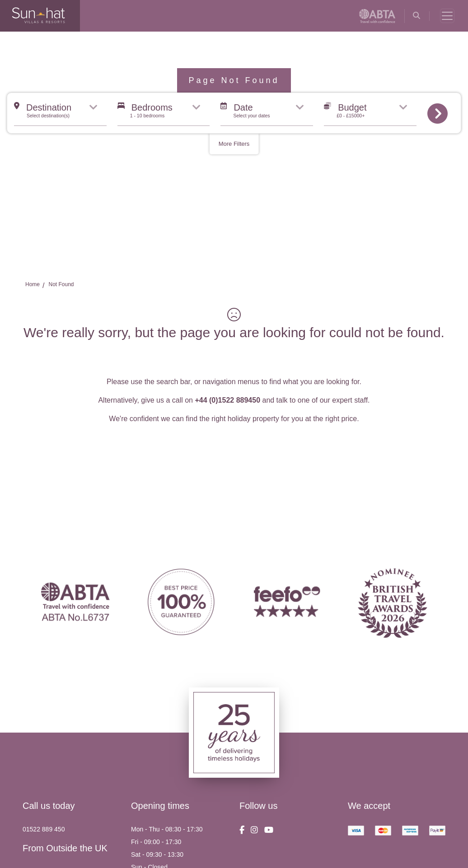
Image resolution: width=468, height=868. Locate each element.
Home (33, 284)
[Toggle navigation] (447, 16)
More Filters (234, 144)
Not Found (61, 284)
